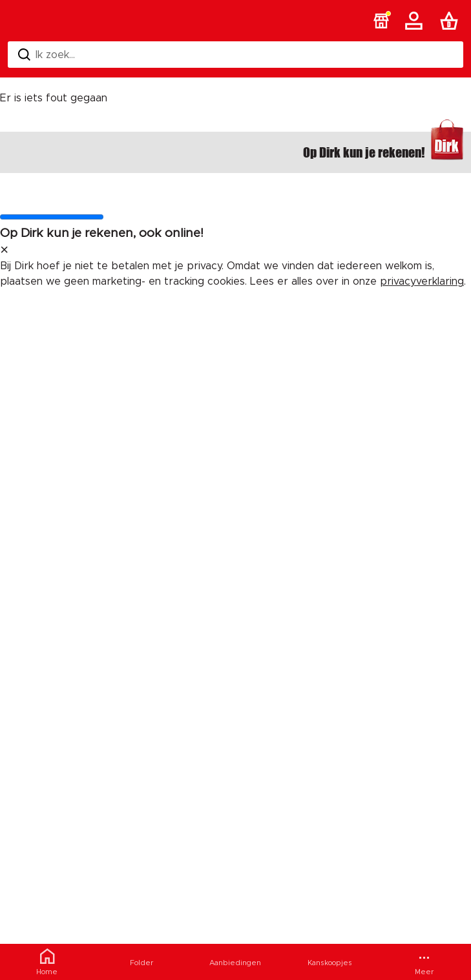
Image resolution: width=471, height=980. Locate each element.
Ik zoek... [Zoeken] (47, 55)
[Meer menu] (424, 962)
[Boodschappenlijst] (452, 21)
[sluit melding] (4, 250)
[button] (381, 21)
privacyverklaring (422, 281)
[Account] (416, 21)
